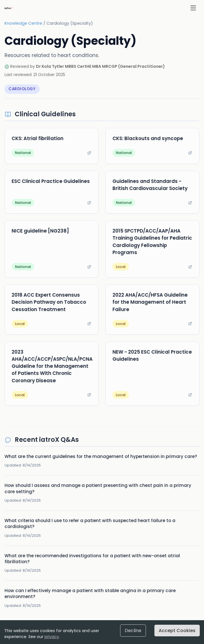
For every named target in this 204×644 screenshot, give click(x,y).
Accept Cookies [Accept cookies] (177, 631)
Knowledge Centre (23, 23)
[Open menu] (193, 8)
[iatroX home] (9, 8)
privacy (52, 637)
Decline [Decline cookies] (133, 631)
